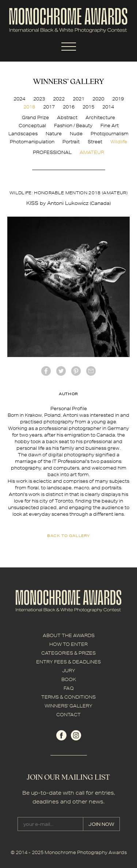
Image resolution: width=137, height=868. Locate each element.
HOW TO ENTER (68, 644)
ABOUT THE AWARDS (69, 635)
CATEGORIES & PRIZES (68, 653)
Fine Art (110, 126)
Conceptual (32, 126)
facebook (46, 371)
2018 (29, 107)
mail (91, 371)
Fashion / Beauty (73, 126)
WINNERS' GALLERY (68, 706)
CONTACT (68, 715)
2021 (79, 99)
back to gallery (68, 536)
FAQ (69, 688)
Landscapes (23, 134)
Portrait (71, 142)
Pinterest (76, 371)
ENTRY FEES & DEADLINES (68, 662)
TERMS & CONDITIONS (68, 697)
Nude (76, 134)
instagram (76, 735)
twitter (61, 371)
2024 (19, 99)
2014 (108, 107)
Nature (54, 134)
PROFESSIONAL (52, 152)
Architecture (100, 117)
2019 (118, 99)
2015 (88, 107)
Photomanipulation (32, 142)
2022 (59, 99)
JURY (69, 671)
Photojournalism (110, 134)
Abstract (67, 117)
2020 (98, 99)
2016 (69, 107)
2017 (49, 107)
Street (95, 142)
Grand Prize (35, 117)
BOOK (69, 679)
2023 (39, 99)
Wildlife (119, 142)
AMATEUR (92, 152)
